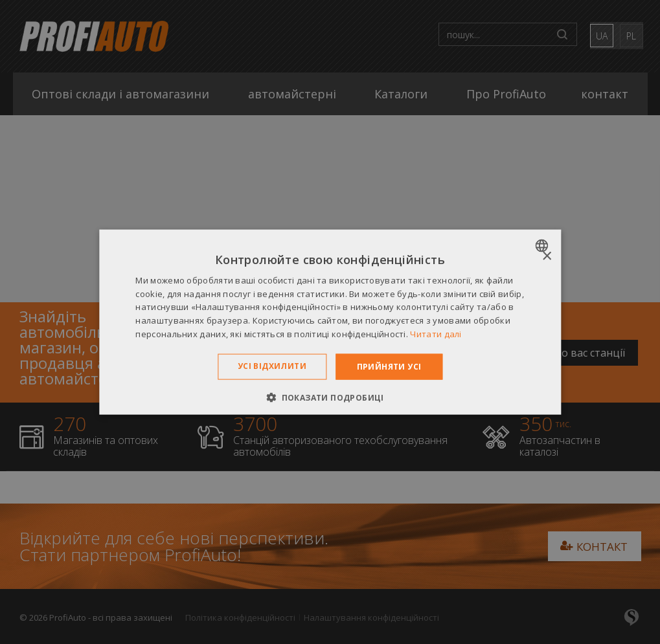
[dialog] (330, 322)
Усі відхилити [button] (272, 365)
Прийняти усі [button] (389, 366)
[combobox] (543, 245)
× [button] (546, 256)
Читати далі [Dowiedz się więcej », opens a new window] (436, 334)
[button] (330, 397)
